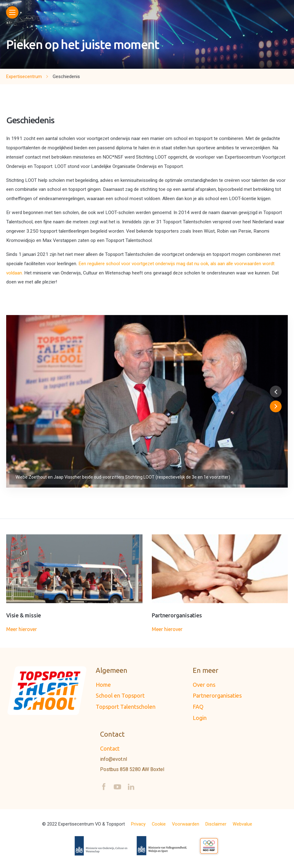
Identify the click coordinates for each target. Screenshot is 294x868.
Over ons (204, 685)
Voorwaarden (186, 824)
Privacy (138, 824)
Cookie (159, 824)
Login (200, 718)
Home (103, 685)
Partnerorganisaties (217, 695)
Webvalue (242, 824)
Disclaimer (216, 824)
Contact (110, 748)
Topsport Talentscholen (126, 707)
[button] (276, 392)
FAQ (198, 707)
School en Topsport (120, 695)
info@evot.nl (114, 759)
